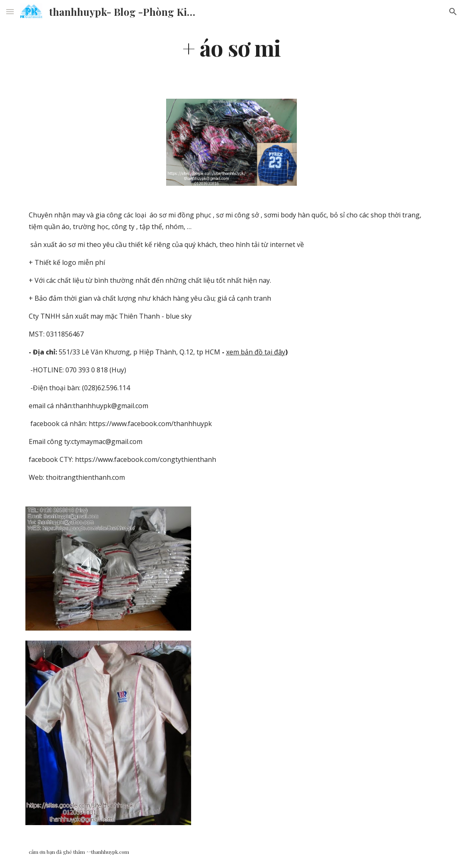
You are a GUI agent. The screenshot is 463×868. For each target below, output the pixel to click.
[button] (10, 11)
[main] (232, 47)
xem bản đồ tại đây (256, 352)
